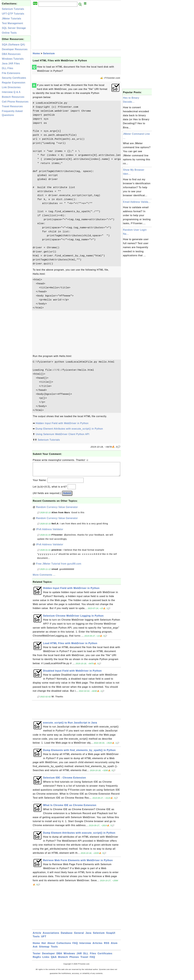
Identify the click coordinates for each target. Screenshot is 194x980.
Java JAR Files (11, 64)
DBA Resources (11, 54)
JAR (79, 956)
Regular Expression (14, 83)
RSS (107, 946)
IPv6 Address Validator (50, 532)
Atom (114, 946)
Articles (98, 946)
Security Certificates (14, 78)
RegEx (37, 960)
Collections (64, 946)
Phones (74, 960)
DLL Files (8, 68)
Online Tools (9, 33)
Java (88, 936)
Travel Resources (12, 106)
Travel (84, 960)
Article (37, 936)
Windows (69, 956)
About (51, 946)
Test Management (12, 23)
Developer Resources (15, 49)
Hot (44, 946)
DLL (86, 956)
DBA (59, 956)
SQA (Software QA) (13, 45)
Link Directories (11, 87)
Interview (85, 946)
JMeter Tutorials (12, 19)
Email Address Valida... (137, 202)
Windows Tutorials (13, 59)
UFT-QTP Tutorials (13, 14)
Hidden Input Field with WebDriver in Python (62, 423)
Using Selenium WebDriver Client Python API (62, 434)
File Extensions (11, 73)
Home (36, 53)
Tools (36, 939)
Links (46, 960)
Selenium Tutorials (13, 9)
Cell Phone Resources (15, 102)
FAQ (75, 946)
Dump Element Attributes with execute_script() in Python (69, 429)
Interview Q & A (11, 92)
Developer (48, 956)
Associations (51, 936)
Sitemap (44, 950)
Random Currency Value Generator (57, 510)
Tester (37, 956)
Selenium (49, 53)
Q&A (54, 960)
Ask (35, 950)
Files (93, 956)
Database (67, 936)
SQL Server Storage (14, 28)
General (79, 936)
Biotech (63, 960)
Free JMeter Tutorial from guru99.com (59, 567)
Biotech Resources (13, 97)
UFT (44, 939)
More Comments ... (44, 578)
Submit (67, 496)
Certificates (105, 956)
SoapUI (111, 936)
